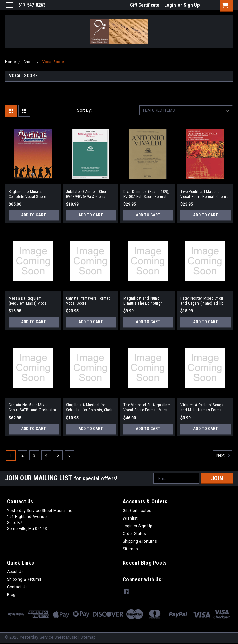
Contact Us (17, 587)
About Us (15, 572)
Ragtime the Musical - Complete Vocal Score (27, 194)
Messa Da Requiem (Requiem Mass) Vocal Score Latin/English (28, 301)
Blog (11, 595)
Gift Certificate (145, 5)
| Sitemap (87, 637)
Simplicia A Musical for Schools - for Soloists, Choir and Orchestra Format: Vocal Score (89, 408)
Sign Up (192, 5)
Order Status (134, 534)
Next (224, 455)
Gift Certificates (137, 511)
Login (170, 5)
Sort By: (84, 110)
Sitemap (130, 549)
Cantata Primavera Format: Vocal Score (88, 301)
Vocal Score (53, 62)
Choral (29, 62)
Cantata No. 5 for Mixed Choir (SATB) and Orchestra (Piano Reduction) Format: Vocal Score (32, 408)
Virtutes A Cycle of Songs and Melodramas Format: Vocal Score (202, 408)
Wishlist (130, 518)
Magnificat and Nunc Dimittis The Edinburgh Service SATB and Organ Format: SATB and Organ (144, 301)
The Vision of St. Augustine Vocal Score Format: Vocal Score (146, 408)
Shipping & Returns (140, 541)
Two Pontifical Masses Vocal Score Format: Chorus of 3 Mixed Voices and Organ (204, 194)
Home (11, 62)
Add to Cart (34, 215)
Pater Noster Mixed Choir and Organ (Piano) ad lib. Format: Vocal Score (202, 301)
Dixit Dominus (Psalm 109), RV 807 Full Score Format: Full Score (146, 194)
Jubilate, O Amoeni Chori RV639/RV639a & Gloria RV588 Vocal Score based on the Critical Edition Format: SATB (88, 194)
